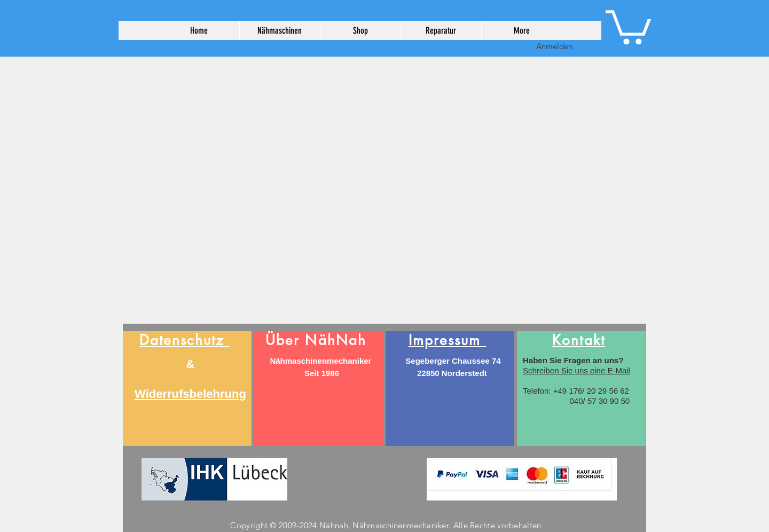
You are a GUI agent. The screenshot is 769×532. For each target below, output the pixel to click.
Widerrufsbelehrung (190, 394)
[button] (628, 25)
